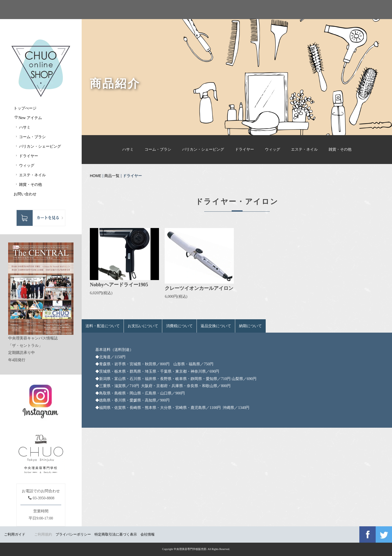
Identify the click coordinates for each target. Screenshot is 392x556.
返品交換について (216, 326)
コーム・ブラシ (158, 149)
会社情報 (148, 534)
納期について (250, 326)
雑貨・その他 (340, 149)
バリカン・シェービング (203, 149)
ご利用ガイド (15, 534)
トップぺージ (25, 108)
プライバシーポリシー (73, 534)
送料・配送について (103, 326)
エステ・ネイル (304, 149)
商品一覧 (112, 176)
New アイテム (28, 118)
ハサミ (128, 149)
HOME (96, 176)
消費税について (179, 326)
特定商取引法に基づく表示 (116, 534)
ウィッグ (272, 149)
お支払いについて (143, 326)
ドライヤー (244, 149)
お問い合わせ (25, 194)
